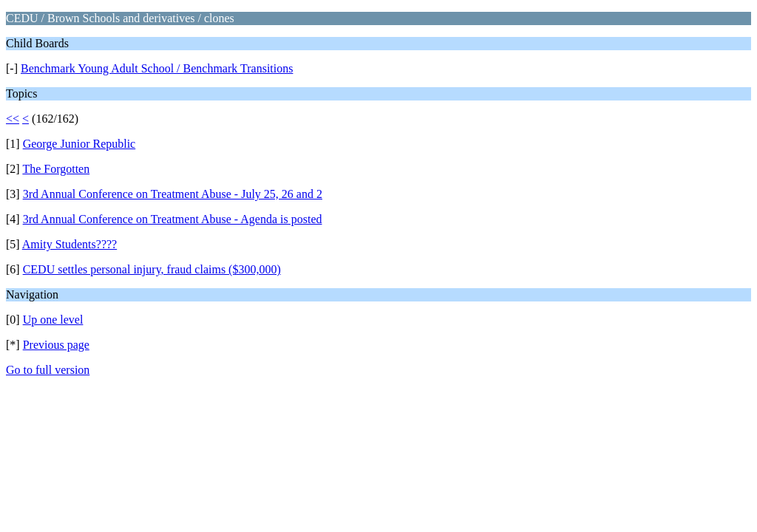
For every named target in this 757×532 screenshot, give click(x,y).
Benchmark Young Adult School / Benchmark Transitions (157, 68)
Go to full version (48, 370)
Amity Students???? (69, 244)
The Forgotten (56, 169)
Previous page (56, 345)
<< (13, 119)
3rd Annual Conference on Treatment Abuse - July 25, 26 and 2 (173, 194)
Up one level (53, 320)
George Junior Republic (79, 144)
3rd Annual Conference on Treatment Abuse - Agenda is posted (173, 219)
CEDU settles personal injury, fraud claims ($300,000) (152, 269)
